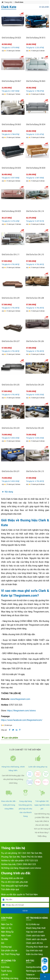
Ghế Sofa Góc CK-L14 (35, 211)
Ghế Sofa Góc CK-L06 (35, 341)
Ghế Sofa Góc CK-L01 (11, 471)
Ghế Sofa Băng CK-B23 (11, 38)
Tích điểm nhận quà (10, 889)
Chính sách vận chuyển (36, 939)
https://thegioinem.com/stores (21, 711)
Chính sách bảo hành (35, 936)
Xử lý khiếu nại (33, 924)
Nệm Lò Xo (6, 928)
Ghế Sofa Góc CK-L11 (11, 255)
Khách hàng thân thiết (36, 928)
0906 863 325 (29, 864)
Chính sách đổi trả (34, 943)
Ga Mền (5, 939)
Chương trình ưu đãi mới (12, 878)
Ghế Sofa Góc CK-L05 (11, 385)
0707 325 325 (31, 861)
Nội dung (9, 492)
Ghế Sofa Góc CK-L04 (35, 385)
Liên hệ (4, 975)
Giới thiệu (5, 967)
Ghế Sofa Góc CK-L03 (11, 428)
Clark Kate (19, 2)
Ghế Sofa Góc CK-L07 (11, 341)
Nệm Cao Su (7, 924)
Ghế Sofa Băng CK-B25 (11, 211)
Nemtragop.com (33, 971)
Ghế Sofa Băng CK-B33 (11, 168)
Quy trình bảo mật (34, 951)
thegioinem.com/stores (30, 868)
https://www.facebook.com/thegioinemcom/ (22, 720)
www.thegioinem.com (20, 699)
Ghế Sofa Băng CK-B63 (11, 124)
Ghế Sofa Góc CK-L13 (35, 471)
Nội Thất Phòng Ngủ (10, 954)
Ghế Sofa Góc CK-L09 (11, 298)
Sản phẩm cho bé (9, 951)
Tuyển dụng (6, 971)
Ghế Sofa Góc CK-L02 (35, 428)
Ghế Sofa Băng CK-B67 (11, 81)
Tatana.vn (30, 975)
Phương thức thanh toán (37, 947)
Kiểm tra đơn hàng (34, 954)
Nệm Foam (6, 936)
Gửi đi (25, 911)
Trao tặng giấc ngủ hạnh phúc (15, 886)
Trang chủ (8, 2)
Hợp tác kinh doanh (35, 932)
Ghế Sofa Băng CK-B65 (36, 81)
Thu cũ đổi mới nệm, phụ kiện (14, 882)
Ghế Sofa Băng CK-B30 (36, 168)
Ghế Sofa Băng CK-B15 (36, 38)
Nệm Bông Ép (7, 932)
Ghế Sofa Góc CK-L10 (35, 255)
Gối (3, 943)
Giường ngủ (6, 947)
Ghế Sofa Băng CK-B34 (36, 124)
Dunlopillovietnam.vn (36, 967)
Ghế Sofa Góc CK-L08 (35, 298)
